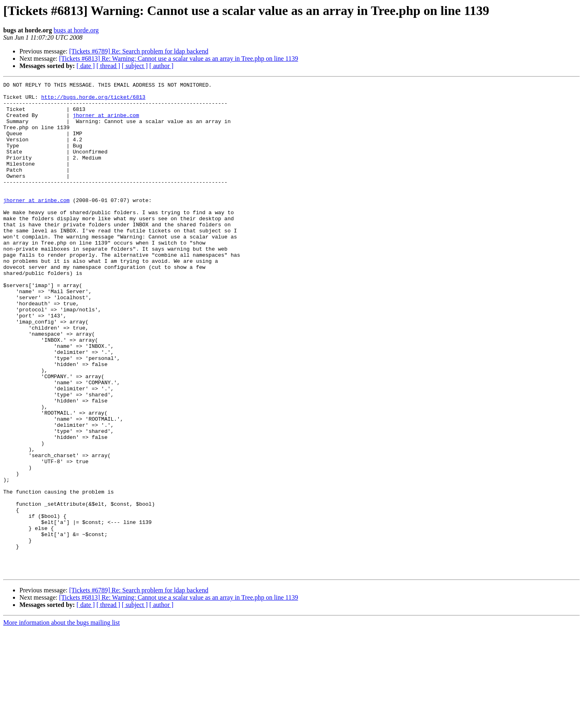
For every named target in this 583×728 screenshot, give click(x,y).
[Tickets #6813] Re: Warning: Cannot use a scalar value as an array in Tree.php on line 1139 (179, 59)
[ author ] (162, 66)
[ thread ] (108, 66)
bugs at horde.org (76, 30)
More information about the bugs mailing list (62, 721)
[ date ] (86, 66)
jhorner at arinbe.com (106, 122)
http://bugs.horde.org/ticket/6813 (93, 100)
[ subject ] (135, 66)
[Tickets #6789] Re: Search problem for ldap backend (139, 51)
